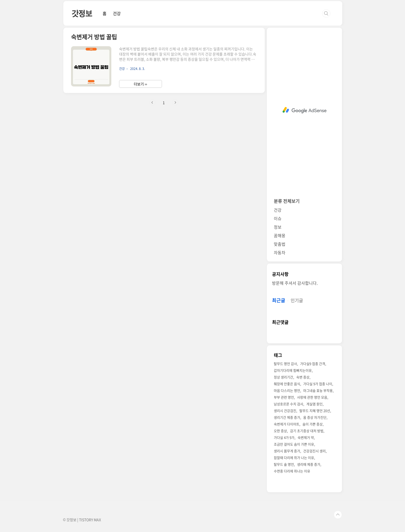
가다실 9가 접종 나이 (318, 384)
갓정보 (82, 13)
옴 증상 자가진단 (315, 417)
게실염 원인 (314, 404)
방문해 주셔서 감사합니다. (295, 283)
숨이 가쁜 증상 (313, 424)
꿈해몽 (280, 235)
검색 (326, 13)
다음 (175, 102)
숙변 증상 (303, 377)
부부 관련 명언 (284, 397)
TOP (338, 515)
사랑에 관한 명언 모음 (312, 397)
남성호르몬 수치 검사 (289, 404)
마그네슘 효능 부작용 (318, 390)
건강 (117, 13)
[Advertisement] (304, 110)
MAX (97, 520)
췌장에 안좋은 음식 (287, 384)
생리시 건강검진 (285, 411)
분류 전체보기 (287, 201)
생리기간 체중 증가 (287, 417)
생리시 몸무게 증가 (287, 451)
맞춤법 (280, 244)
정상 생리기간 (283, 377)
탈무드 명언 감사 (285, 364)
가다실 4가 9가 (284, 437)
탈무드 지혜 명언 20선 (315, 411)
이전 (152, 102)
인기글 (297, 300)
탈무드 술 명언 (284, 464)
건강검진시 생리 (314, 451)
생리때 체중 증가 (309, 464)
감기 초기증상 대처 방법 (307, 431)
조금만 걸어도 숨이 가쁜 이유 (294, 444)
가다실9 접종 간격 (313, 364)
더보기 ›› (140, 84)
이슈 (278, 218)
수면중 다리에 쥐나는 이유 (292, 471)
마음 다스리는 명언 (287, 390)
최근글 (279, 300)
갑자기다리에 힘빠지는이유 (293, 370)
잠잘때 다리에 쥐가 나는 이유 (294, 458)
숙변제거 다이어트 (287, 424)
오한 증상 (280, 431)
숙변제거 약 (306, 437)
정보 (278, 227)
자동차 (280, 252)
